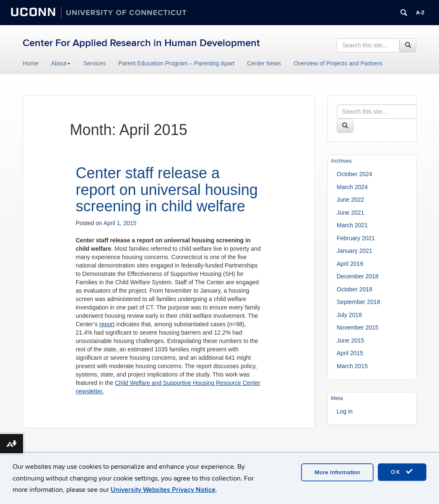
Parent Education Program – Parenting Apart (176, 63)
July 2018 (349, 315)
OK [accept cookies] (402, 472)
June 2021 (350, 213)
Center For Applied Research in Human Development (141, 43)
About (61, 63)
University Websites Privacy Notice (163, 490)
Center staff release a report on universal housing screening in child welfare (167, 190)
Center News (264, 63)
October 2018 (355, 289)
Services (94, 63)
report (107, 324)
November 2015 (358, 327)
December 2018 (358, 276)
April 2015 (350, 353)
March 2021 (352, 225)
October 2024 (355, 174)
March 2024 (352, 187)
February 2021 (356, 238)
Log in (345, 411)
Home (31, 63)
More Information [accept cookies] (337, 472)
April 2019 (350, 264)
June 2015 (350, 340)
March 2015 (352, 366)
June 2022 (350, 200)
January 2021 (355, 251)
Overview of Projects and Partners (338, 63)
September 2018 (358, 302)
